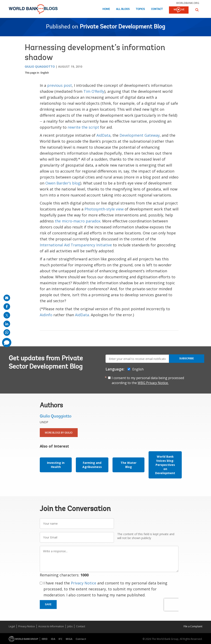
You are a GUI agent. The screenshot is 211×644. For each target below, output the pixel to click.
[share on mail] (7, 298)
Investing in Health (56, 465)
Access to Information (51, 626)
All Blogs (123, 9)
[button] (197, 10)
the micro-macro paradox (78, 221)
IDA (53, 639)
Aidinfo (46, 315)
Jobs (70, 626)
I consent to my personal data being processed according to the (148, 380)
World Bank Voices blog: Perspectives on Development (165, 465)
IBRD (45, 639)
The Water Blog (128, 465)
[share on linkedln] (7, 324)
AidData (103, 135)
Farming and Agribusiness (92, 465)
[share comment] (7, 343)
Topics (140, 9)
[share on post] (7, 315)
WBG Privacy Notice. (153, 383)
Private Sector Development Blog (122, 27)
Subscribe (187, 358)
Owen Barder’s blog (63, 183)
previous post (60, 85)
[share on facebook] (7, 307)
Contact (157, 9)
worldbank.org (188, 3)
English (45, 73)
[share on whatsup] (7, 333)
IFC (60, 639)
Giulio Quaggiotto (40, 66)
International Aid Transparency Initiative (76, 245)
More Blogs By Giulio (59, 433)
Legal (12, 626)
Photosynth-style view (104, 209)
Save (48, 604)
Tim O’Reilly (94, 91)
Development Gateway (140, 135)
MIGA (69, 639)
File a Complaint (193, 626)
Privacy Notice (84, 583)
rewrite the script (83, 127)
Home (106, 9)
